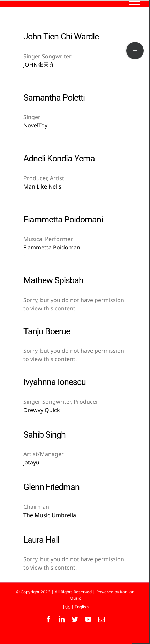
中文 (66, 607)
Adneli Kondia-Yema (59, 158)
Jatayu (31, 462)
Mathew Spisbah (53, 280)
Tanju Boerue (47, 331)
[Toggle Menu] (134, 4)
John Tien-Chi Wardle (61, 36)
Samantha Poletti (54, 98)
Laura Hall (41, 540)
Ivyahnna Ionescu (55, 382)
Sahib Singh (44, 435)
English (82, 607)
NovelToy (35, 125)
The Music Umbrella (50, 515)
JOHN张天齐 (39, 65)
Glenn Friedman (51, 487)
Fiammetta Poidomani (63, 219)
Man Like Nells (42, 186)
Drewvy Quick (42, 410)
